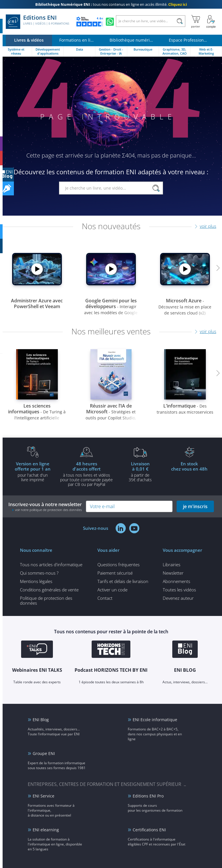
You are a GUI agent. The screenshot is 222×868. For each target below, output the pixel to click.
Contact (105, 598)
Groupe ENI (44, 753)
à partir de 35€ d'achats (140, 471)
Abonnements (176, 581)
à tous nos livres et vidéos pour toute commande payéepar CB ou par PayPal (86, 474)
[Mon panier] (196, 22)
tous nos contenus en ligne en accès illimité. (111, 4)
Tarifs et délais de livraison (123, 581)
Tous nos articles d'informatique (51, 565)
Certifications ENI (149, 830)
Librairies (172, 565)
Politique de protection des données (46, 600)
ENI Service (44, 796)
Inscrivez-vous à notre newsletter (45, 507)
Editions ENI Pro (148, 796)
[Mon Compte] (211, 22)
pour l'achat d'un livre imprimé (33, 471)
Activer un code (112, 590)
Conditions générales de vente (49, 590)
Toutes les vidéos (179, 590)
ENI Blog (41, 720)
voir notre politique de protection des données (48, 510)
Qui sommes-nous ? (39, 573)
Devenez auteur (178, 598)
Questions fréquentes (119, 565)
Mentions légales (36, 581)
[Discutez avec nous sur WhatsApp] (110, 22)
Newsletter (173, 573)
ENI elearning (46, 830)
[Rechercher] (180, 21)
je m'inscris (195, 506)
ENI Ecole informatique (155, 720)
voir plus (208, 226)
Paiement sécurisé (115, 573)
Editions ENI (37, 22)
